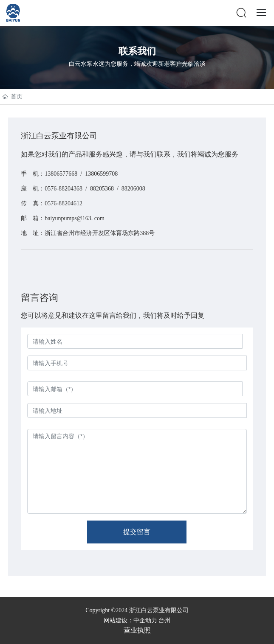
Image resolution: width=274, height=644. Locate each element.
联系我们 (137, 51)
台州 (164, 620)
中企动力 (145, 620)
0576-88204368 (64, 189)
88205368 (102, 189)
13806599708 (101, 174)
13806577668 (61, 174)
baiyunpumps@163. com (74, 218)
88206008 (133, 189)
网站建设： (119, 620)
